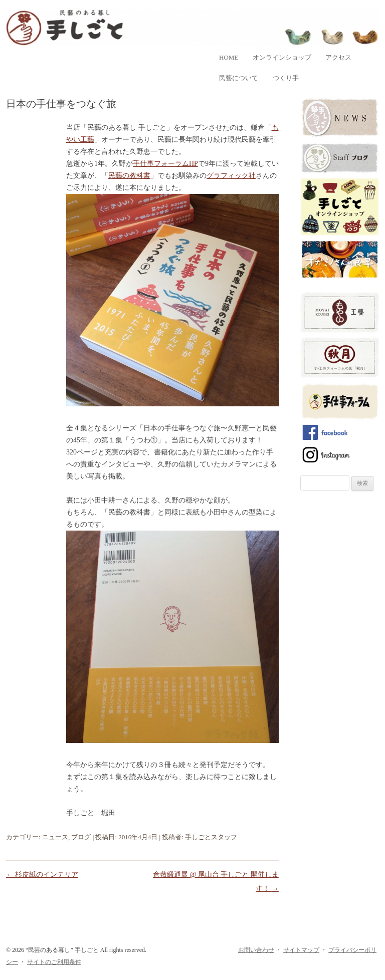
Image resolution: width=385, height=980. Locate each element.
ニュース (55, 837)
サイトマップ (301, 950)
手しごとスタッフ (211, 837)
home (229, 57)
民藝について (239, 78)
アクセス (338, 57)
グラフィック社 (231, 176)
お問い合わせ (256, 950)
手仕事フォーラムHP (165, 164)
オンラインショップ (282, 57)
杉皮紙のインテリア (42, 875)
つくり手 (286, 78)
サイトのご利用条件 (54, 962)
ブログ (81, 837)
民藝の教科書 (129, 176)
